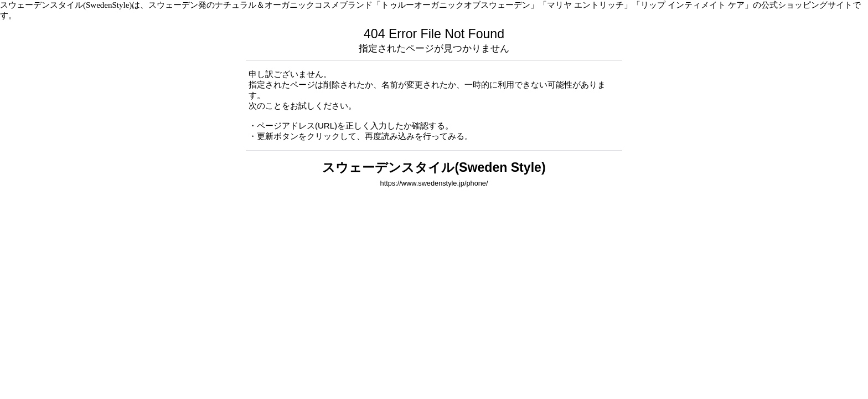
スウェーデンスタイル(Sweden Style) (434, 167)
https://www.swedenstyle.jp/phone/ (434, 183)
